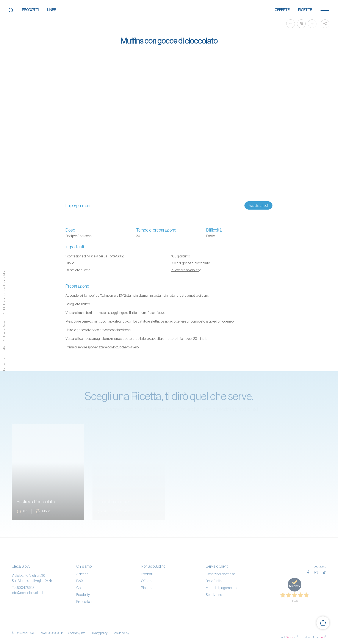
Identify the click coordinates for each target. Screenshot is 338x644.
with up (289, 628)
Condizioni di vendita (220, 574)
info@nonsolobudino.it (28, 593)
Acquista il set (258, 205)
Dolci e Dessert (4, 328)
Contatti (82, 588)
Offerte (282, 10)
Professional (85, 602)
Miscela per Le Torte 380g (106, 256)
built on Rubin (314, 628)
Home (4, 367)
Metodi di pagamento (221, 588)
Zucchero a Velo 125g (186, 270)
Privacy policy (99, 629)
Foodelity (83, 595)
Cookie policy (121, 629)
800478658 (26, 588)
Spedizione (214, 595)
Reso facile (214, 581)
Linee (52, 10)
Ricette (305, 10)
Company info (77, 629)
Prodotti (30, 10)
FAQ (79, 581)
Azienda (82, 574)
